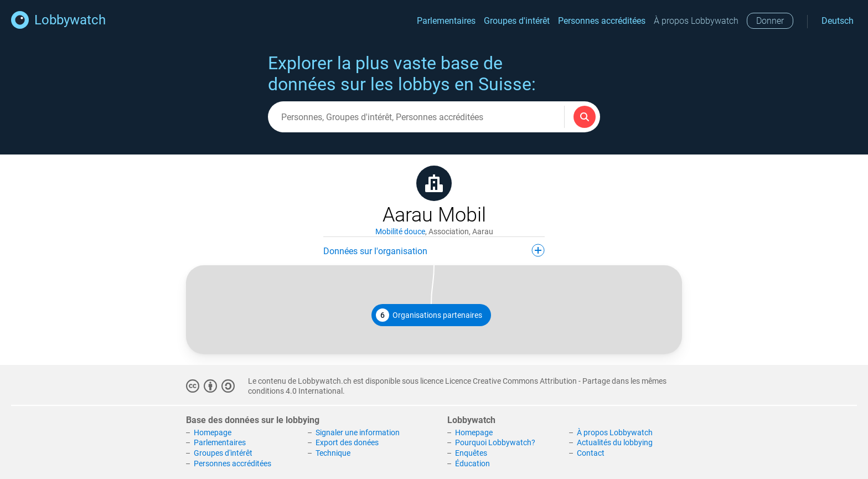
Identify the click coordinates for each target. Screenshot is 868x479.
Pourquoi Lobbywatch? (495, 442)
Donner (770, 21)
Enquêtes (471, 453)
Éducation (472, 463)
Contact (591, 453)
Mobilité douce (400, 231)
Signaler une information (358, 432)
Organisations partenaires (429, 315)
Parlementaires (446, 21)
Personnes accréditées (602, 21)
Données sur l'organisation (434, 250)
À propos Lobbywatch (696, 21)
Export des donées (347, 442)
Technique (333, 453)
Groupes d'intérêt (517, 21)
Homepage (213, 432)
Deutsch (838, 21)
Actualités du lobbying (615, 442)
